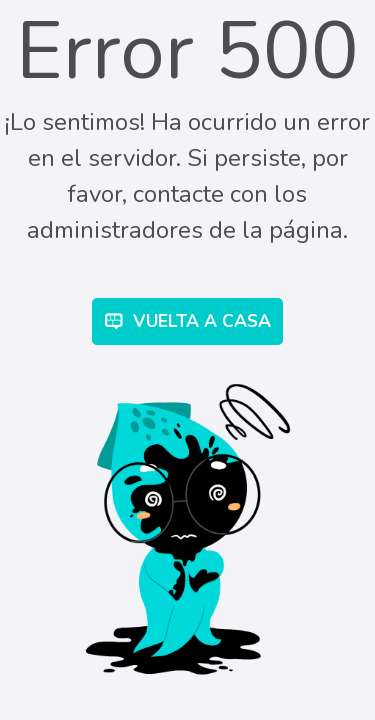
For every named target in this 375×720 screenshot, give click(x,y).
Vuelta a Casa (188, 321)
